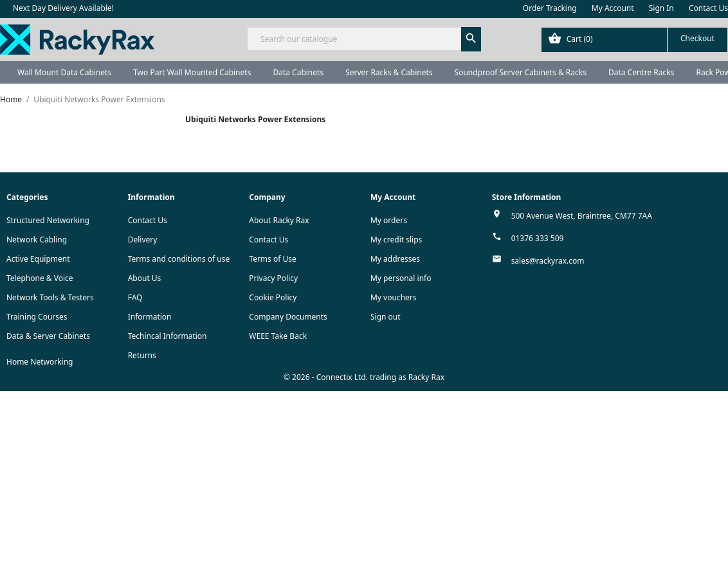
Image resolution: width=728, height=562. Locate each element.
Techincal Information (168, 336)
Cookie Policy (273, 297)
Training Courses (37, 317)
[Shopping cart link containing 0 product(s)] (634, 40)
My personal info (401, 278)
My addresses (395, 259)
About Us (145, 278)
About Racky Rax (279, 220)
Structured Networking (48, 220)
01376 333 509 (538, 238)
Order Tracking (550, 8)
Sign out (386, 317)
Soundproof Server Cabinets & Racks (521, 72)
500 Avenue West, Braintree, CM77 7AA (582, 216)
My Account (613, 8)
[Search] (364, 39)
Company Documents (288, 317)
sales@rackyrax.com (548, 261)
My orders (389, 220)
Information (150, 317)
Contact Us (708, 8)
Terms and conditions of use (179, 259)
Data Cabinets (298, 72)
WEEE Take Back (278, 336)
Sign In (661, 8)
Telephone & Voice (40, 278)
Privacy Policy (273, 278)
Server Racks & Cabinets (389, 72)
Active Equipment (38, 259)
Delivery (143, 240)
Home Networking (40, 362)
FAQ (135, 297)
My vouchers (394, 297)
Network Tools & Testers (50, 297)
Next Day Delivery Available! (63, 8)
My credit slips (396, 240)
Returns (142, 355)
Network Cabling (37, 240)
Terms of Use (272, 259)
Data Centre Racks (642, 72)
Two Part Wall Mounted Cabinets (192, 72)
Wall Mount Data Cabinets (64, 72)
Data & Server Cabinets (48, 336)
